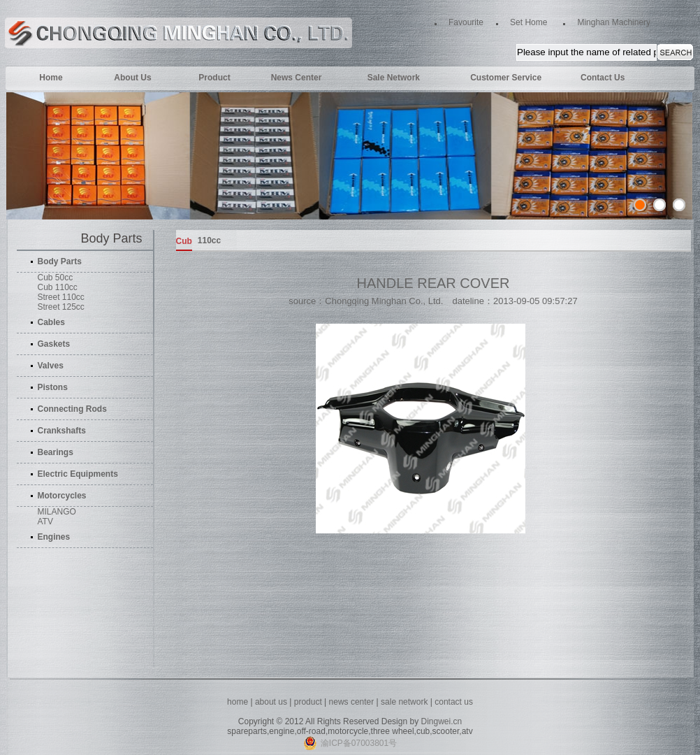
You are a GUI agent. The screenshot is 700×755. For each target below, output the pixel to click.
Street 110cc (61, 297)
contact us (454, 702)
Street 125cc (61, 307)
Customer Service (506, 78)
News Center (297, 78)
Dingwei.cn (441, 721)
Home (51, 78)
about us (271, 702)
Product (214, 78)
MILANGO (57, 512)
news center (353, 702)
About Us (132, 78)
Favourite (466, 22)
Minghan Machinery (614, 22)
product (308, 702)
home (238, 702)
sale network (404, 702)
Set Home (528, 22)
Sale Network (394, 78)
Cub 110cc (58, 287)
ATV (45, 522)
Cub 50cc (56, 278)
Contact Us (603, 78)
